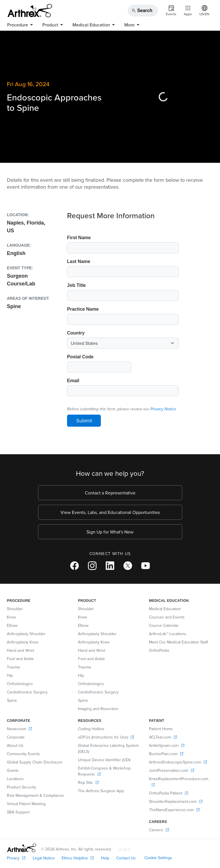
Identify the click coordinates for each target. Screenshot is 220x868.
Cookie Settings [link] (158, 858)
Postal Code (80, 357)
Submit (84, 421)
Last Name (79, 261)
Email (73, 381)
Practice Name (83, 309)
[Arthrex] (30, 11)
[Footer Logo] (22, 848)
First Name (79, 238)
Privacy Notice (163, 409)
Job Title (76, 285)
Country (76, 333)
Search (142, 11)
